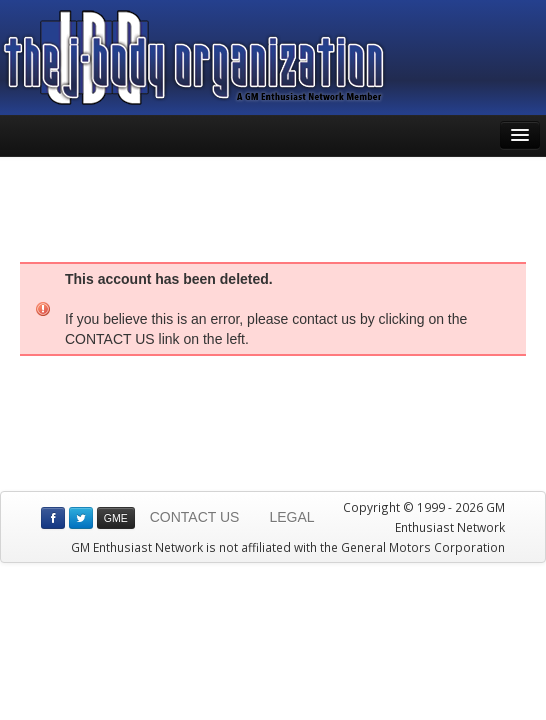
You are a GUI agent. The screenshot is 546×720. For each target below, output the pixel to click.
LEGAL (291, 517)
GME (116, 518)
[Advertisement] (273, 207)
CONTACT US (195, 517)
